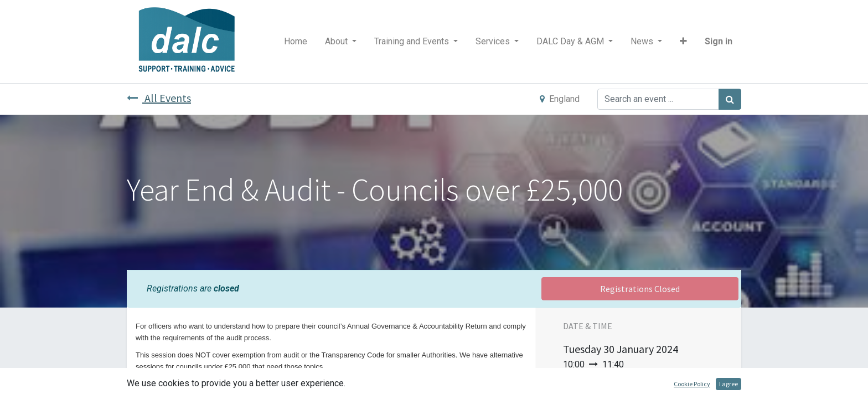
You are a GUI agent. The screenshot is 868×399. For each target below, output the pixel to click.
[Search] (730, 99)
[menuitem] (296, 42)
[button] (683, 42)
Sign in (719, 41)
